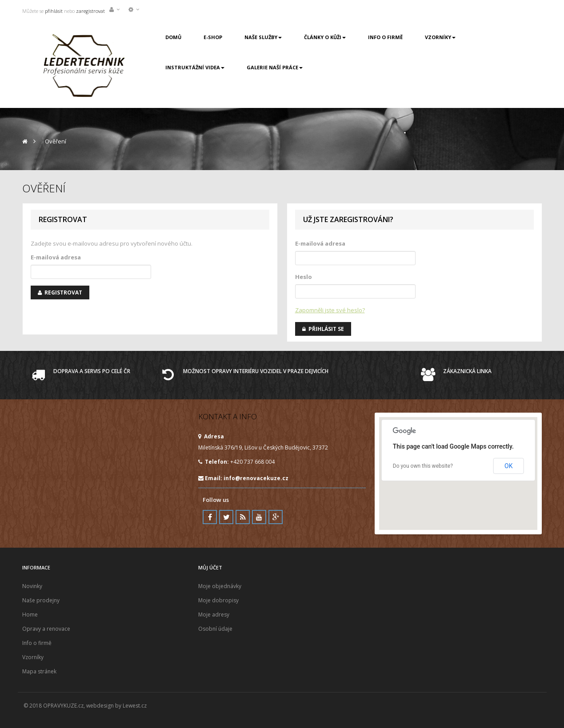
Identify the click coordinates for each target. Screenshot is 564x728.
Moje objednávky (220, 586)
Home (30, 615)
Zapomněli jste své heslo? (330, 310)
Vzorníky (33, 657)
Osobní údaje (215, 629)
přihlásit (53, 11)
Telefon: (214, 462)
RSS (243, 517)
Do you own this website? (423, 466)
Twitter (226, 517)
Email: (243, 478)
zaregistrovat (90, 11)
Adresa (211, 436)
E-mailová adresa (56, 257)
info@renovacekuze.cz (256, 478)
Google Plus (276, 517)
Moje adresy (214, 615)
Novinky (32, 586)
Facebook (210, 517)
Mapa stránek (39, 671)
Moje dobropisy (218, 600)
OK (508, 466)
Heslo (304, 277)
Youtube (259, 517)
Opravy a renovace (46, 629)
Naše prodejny (41, 600)
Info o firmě (37, 643)
